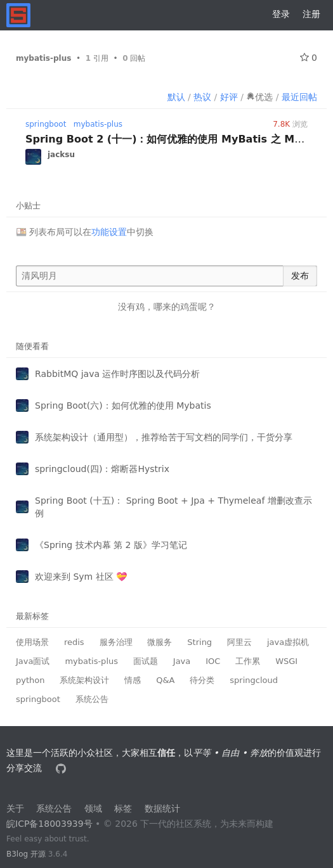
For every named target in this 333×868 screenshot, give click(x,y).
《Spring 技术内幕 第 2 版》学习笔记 (111, 545)
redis (74, 642)
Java (182, 661)
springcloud (254, 680)
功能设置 (109, 232)
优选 (259, 97)
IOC (213, 661)
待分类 (202, 680)
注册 (311, 14)
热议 (202, 97)
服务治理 (116, 642)
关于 (15, 808)
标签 (123, 808)
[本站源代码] (62, 768)
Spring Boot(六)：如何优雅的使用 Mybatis (123, 405)
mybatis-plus (98, 124)
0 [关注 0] (309, 58)
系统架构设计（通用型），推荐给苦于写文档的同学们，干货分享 (164, 437)
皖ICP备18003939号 (49, 824)
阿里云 (239, 642)
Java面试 (33, 661)
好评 (229, 97)
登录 (281, 14)
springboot (46, 124)
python (30, 680)
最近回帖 (299, 97)
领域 (93, 808)
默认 (176, 97)
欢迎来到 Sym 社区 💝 (81, 577)
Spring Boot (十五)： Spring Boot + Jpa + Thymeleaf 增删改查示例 (173, 507)
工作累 (248, 661)
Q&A (165, 680)
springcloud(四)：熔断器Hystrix (102, 469)
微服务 (160, 642)
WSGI (286, 661)
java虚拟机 (288, 642)
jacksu (61, 155)
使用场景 (32, 642)
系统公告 (92, 699)
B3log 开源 (26, 854)
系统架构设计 (84, 680)
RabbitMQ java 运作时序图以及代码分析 (117, 374)
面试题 (146, 661)
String (199, 642)
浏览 (290, 124)
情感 (133, 680)
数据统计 (162, 808)
